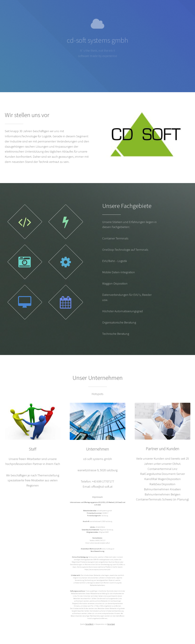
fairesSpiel (111, 624)
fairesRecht (89, 624)
